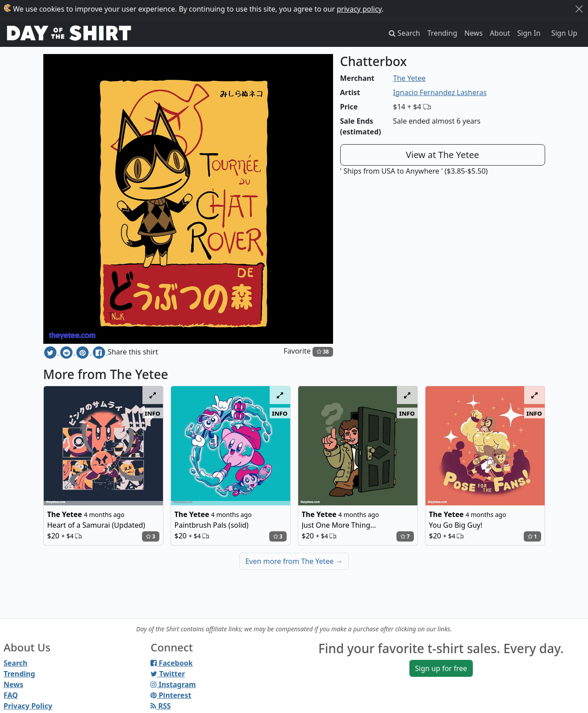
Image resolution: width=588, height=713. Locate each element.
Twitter (168, 674)
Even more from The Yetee (294, 561)
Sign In (529, 33)
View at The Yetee (442, 155)
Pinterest (171, 695)
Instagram (173, 684)
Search (15, 663)
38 (323, 352)
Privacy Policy (28, 706)
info (152, 413)
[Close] (579, 9)
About (500, 33)
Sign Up (564, 33)
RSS (161, 706)
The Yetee (409, 78)
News (473, 33)
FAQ (11, 695)
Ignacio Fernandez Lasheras (440, 92)
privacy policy (359, 9)
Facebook (171, 663)
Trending (442, 33)
